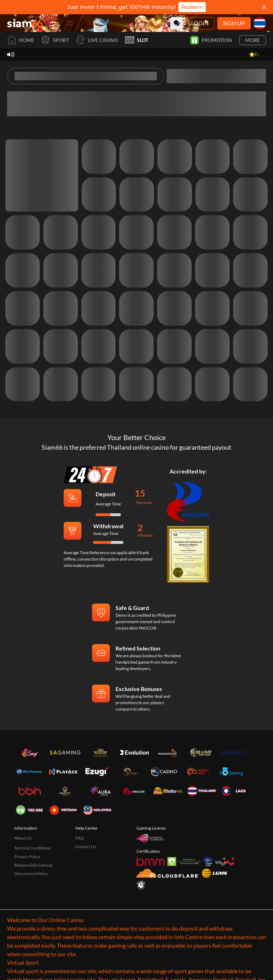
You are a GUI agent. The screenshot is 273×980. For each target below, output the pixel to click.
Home (21, 40)
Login (200, 23)
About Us (23, 838)
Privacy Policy (27, 856)
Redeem (192, 7)
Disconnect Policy (31, 874)
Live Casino (97, 40)
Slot (137, 40)
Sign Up (234, 23)
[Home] (25, 23)
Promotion (211, 40)
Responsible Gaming (33, 865)
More (253, 40)
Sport (55, 40)
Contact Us (86, 847)
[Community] (176, 23)
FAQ (80, 838)
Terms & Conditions (32, 848)
